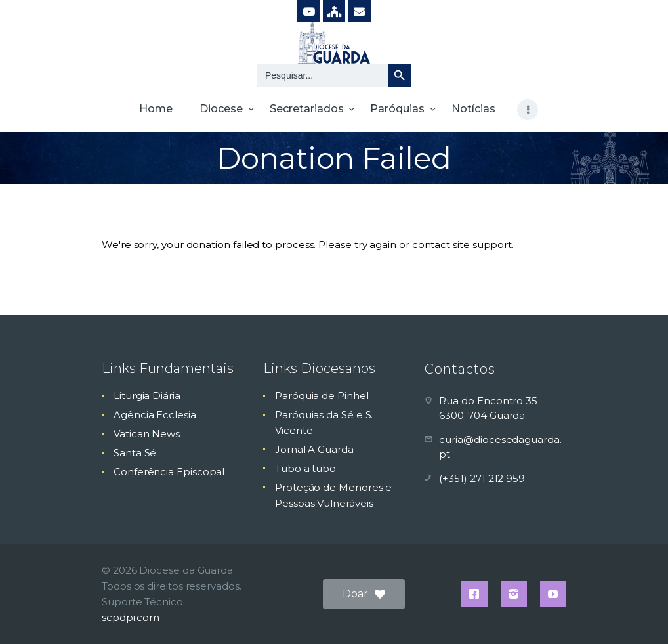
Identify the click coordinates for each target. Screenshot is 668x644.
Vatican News (147, 434)
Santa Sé (135, 453)
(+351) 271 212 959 (482, 478)
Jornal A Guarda (314, 449)
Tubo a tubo (305, 468)
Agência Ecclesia (155, 415)
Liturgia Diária (147, 396)
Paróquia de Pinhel (322, 396)
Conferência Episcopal (169, 472)
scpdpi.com (131, 617)
